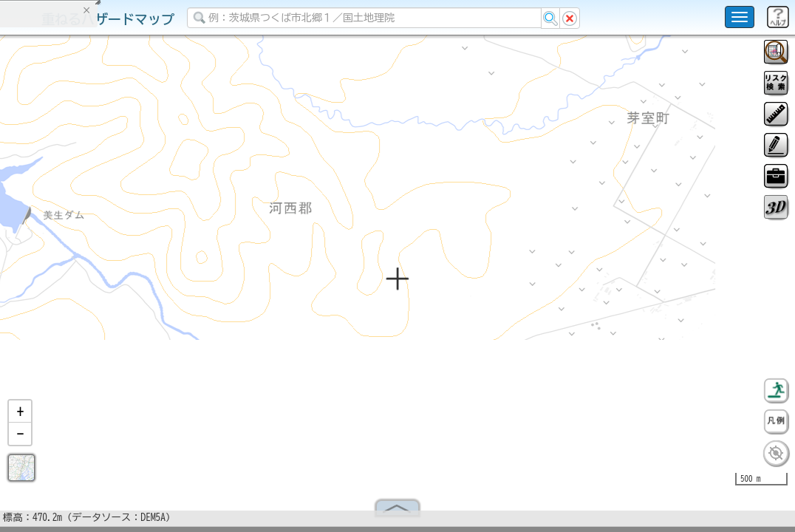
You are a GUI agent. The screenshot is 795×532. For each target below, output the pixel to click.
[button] (20, 417)
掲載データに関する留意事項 (81, 251)
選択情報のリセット (156, 291)
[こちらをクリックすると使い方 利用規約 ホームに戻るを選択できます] (740, 17)
